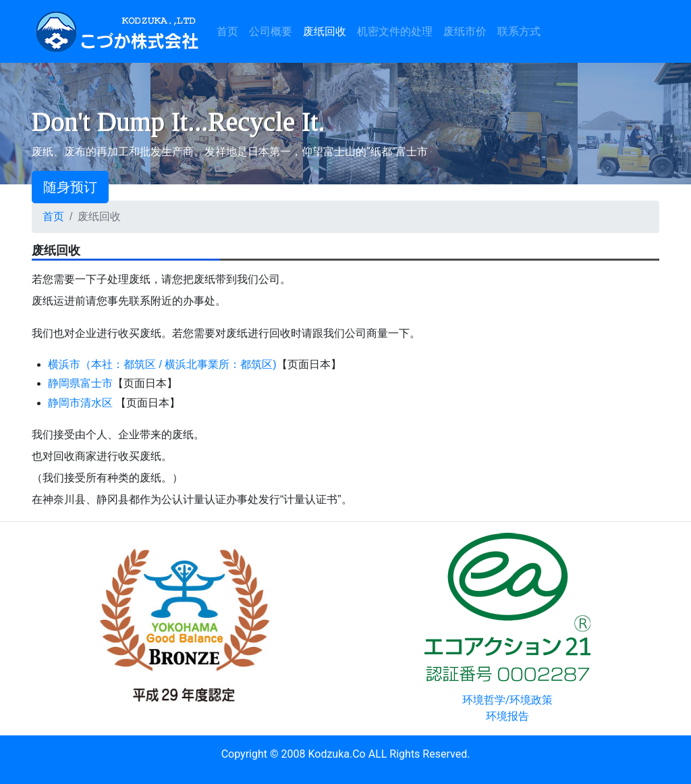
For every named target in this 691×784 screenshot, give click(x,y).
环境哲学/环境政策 (508, 700)
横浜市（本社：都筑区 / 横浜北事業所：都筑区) (162, 364)
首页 (230, 30)
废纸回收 (325, 31)
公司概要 (271, 31)
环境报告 (507, 716)
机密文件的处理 (395, 31)
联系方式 (519, 31)
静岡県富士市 (80, 383)
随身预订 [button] (70, 187)
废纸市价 (465, 31)
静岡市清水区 (80, 403)
